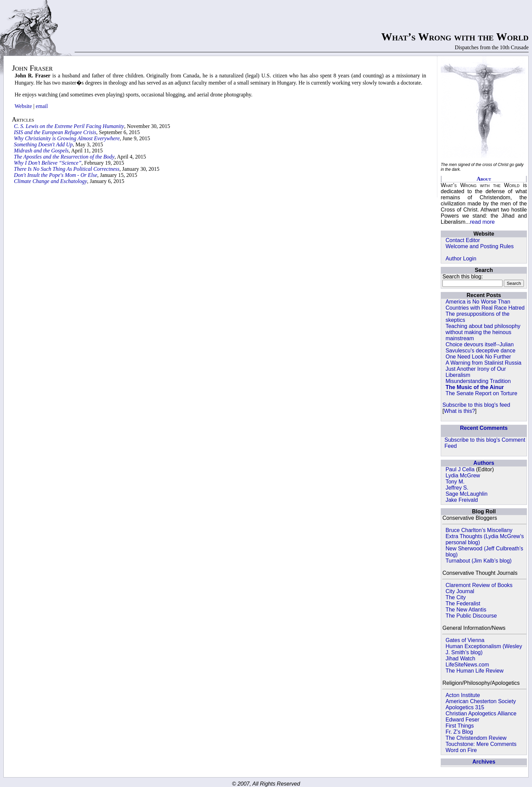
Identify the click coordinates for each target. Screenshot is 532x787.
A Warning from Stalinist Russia (483, 363)
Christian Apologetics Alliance (481, 713)
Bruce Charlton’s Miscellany (479, 530)
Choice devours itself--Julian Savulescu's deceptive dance (480, 347)
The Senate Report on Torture (481, 393)
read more (482, 222)
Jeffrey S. (457, 488)
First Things (460, 726)
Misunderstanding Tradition (478, 381)
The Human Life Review (474, 671)
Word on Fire (461, 750)
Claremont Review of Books (479, 585)
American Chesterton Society (481, 701)
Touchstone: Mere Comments (481, 744)
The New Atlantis (466, 610)
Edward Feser (462, 720)
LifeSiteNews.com (467, 665)
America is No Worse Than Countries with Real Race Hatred (485, 305)
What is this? (459, 411)
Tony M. (455, 482)
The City (456, 597)
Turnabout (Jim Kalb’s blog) (479, 561)
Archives (484, 762)
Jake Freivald (462, 500)
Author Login (461, 259)
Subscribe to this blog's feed (476, 405)
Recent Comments (484, 428)
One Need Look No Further (478, 357)
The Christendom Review (476, 738)
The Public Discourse (471, 616)
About (484, 179)
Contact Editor (463, 240)
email (42, 106)
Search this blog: (463, 277)
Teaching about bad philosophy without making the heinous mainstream (483, 332)
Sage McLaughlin (467, 494)
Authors (484, 463)
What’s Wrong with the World (455, 37)
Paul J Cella (460, 469)
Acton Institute (463, 695)
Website (23, 106)
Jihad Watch (460, 658)
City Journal (460, 591)
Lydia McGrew (463, 475)
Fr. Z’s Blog (459, 732)
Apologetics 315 (465, 707)
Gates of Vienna (465, 640)
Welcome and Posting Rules (480, 246)
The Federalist (463, 603)
